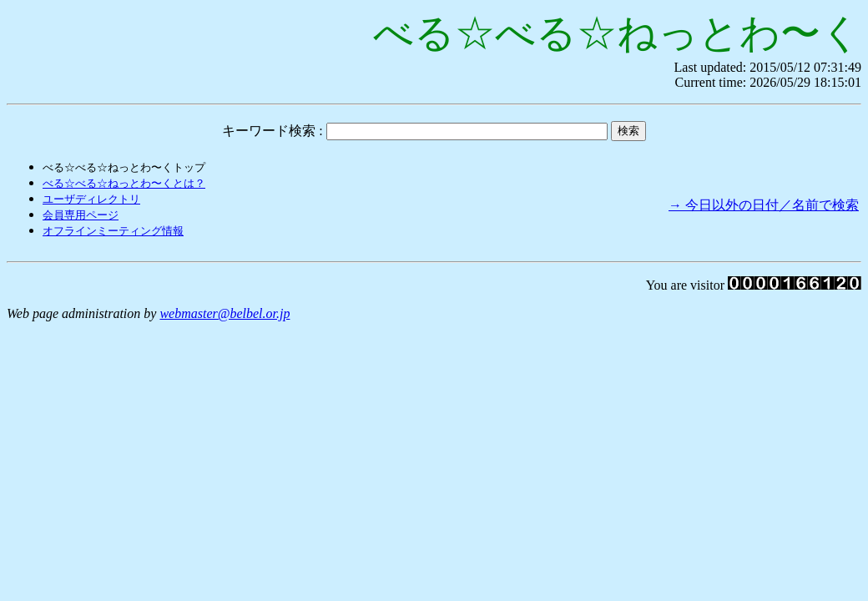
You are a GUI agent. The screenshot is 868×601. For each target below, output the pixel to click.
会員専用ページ (81, 215)
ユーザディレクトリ (91, 199)
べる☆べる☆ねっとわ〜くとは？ (124, 183)
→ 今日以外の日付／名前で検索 (764, 205)
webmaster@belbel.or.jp (225, 313)
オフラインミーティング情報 (113, 231)
